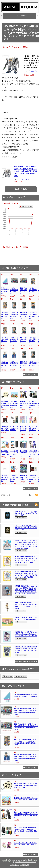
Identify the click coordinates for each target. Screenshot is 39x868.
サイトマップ (24, 865)
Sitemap (24, 16)
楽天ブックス (26, 179)
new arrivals (21, 518)
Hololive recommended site (21, 860)
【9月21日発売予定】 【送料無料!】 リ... (24, 477)
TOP (16, 16)
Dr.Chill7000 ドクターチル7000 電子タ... (5, 453)
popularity (21, 596)
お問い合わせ (15, 865)
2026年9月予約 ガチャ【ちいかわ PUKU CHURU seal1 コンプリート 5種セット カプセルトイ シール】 (26, 786)
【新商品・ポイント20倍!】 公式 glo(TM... (5, 428)
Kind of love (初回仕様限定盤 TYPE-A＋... (5, 291)
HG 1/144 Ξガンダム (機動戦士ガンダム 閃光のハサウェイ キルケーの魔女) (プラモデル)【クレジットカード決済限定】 (26, 171)
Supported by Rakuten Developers (24, 862)
